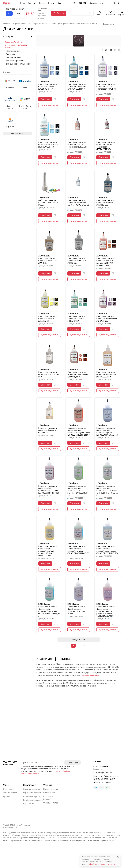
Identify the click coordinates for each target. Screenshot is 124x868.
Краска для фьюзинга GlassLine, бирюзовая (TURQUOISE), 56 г (48, 145)
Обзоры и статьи (51, 803)
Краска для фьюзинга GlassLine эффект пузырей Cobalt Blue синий (77, 610)
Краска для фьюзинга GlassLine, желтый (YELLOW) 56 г (48, 319)
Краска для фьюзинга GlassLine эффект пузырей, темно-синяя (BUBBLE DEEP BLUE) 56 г (107, 550)
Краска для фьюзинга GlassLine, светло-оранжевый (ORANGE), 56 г (77, 146)
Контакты (32, 3)
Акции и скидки (10, 793)
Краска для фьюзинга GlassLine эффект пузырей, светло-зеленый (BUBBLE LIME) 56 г (78, 491)
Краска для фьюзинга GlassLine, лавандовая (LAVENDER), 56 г (48, 87)
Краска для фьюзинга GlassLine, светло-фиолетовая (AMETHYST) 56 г (107, 88)
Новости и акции (51, 789)
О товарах (48, 785)
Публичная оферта (32, 796)
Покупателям (30, 785)
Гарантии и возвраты (33, 793)
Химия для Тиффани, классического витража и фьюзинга (16, 45)
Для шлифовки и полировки (18, 64)
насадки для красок (91, 675)
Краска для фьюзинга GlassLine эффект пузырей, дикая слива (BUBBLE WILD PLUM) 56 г (49, 489)
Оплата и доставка (32, 789)
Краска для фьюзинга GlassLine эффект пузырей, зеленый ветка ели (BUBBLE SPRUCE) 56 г (107, 491)
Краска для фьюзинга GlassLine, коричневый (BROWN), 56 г (78, 374)
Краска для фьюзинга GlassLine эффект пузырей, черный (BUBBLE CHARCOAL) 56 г (107, 431)
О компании (9, 789)
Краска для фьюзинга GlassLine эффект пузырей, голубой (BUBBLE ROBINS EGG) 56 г (78, 551)
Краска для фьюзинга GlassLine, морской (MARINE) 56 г (106, 203)
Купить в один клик (50, 105)
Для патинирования (15, 61)
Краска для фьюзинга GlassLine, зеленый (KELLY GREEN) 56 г (77, 319)
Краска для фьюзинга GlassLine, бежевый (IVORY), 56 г (48, 430)
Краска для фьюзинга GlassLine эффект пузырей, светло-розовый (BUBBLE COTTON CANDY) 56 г (106, 611)
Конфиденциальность (33, 800)
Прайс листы (49, 793)
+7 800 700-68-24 (80, 3)
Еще (59, 3)
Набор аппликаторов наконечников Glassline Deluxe (49, 203)
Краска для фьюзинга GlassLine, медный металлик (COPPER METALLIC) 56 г (106, 262)
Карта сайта (29, 804)
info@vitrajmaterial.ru (103, 772)
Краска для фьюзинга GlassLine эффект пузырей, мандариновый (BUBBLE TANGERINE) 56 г (79, 431)
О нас (22, 3)
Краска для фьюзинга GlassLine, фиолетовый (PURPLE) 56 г (107, 319)
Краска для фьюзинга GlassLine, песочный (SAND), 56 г (48, 261)
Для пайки (11, 54)
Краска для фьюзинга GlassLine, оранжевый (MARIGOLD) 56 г (106, 374)
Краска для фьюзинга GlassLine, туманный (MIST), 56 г (77, 261)
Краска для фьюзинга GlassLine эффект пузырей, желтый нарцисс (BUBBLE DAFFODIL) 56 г (48, 551)
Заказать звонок (97, 3)
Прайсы (51, 3)
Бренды (7, 72)
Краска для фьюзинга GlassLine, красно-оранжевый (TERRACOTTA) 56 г (106, 146)
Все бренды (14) (18, 133)
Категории (8, 37)
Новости (42, 3)
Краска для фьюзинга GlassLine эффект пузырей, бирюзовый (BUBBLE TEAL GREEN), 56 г (49, 611)
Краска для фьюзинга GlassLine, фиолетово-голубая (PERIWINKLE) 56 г (78, 204)
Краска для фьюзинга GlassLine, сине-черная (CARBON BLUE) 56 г (78, 87)
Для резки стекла (14, 57)
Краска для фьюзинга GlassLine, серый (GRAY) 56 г (49, 374)
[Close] (118, 857)
